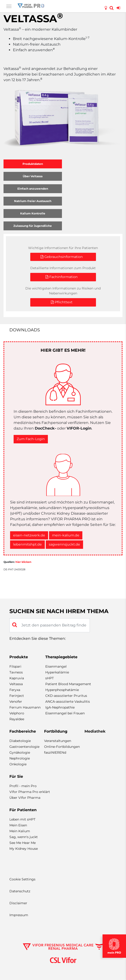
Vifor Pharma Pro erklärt (30, 792)
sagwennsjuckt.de (64, 544)
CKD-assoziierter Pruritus (66, 696)
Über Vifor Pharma (25, 798)
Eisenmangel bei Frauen (65, 713)
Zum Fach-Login (31, 439)
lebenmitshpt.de (27, 544)
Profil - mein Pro (23, 786)
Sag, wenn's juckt (24, 837)
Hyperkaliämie (57, 672)
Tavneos (16, 672)
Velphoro (17, 713)
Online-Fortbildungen (62, 747)
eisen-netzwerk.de (29, 535)
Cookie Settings (22, 879)
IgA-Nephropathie (60, 707)
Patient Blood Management (68, 684)
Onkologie (18, 764)
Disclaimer (18, 903)
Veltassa (16, 684)
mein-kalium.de (66, 535)
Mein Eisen (18, 825)
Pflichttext (62, 302)
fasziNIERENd (55, 752)
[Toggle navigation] (9, 6)
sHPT (50, 678)
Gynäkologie (20, 752)
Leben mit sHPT (22, 819)
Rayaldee (17, 719)
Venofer (16, 702)
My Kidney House (24, 849)
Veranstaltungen (58, 741)
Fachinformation (62, 277)
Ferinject (17, 696)
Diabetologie (20, 741)
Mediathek (95, 731)
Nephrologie (20, 758)
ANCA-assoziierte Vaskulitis (68, 702)
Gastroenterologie (24, 747)
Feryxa (15, 690)
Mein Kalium (20, 831)
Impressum (19, 915)
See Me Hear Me (23, 843)
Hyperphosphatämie (62, 690)
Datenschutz (20, 891)
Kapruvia (17, 678)
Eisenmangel (56, 666)
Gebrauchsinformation (62, 257)
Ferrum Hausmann (25, 707)
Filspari (15, 666)
